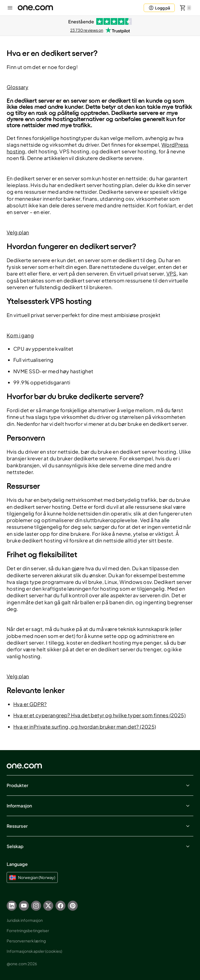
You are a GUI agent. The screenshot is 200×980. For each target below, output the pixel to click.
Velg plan (18, 232)
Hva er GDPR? (30, 704)
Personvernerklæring (26, 941)
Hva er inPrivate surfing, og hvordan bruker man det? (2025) (85, 727)
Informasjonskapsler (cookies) (34, 951)
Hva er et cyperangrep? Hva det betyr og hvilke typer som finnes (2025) (99, 715)
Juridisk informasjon (25, 920)
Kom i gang (20, 335)
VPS (172, 273)
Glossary (17, 87)
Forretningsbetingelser (28, 930)
